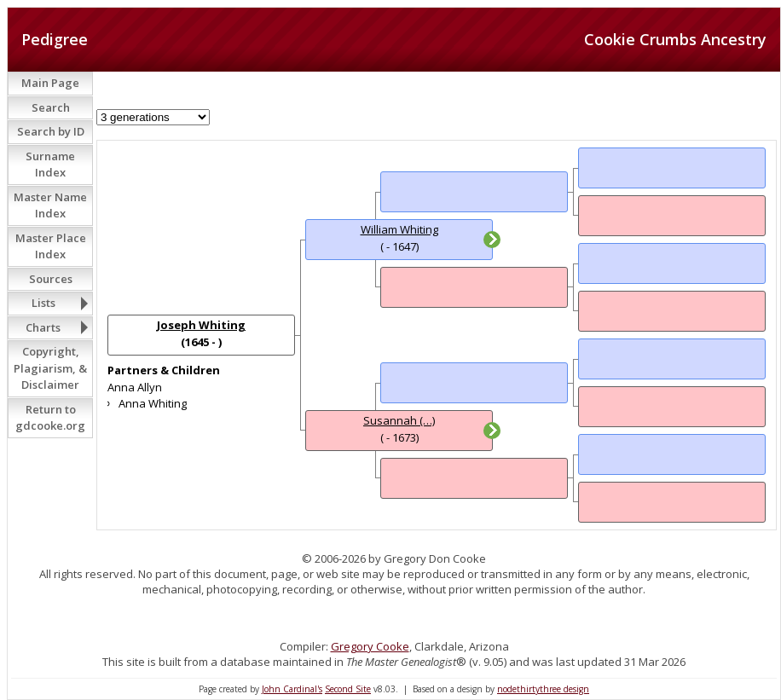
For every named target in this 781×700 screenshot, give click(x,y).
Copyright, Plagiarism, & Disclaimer (50, 368)
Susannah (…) (399, 420)
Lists (43, 303)
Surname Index (50, 165)
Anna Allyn (135, 387)
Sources (51, 279)
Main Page (50, 83)
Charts (43, 327)
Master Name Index (50, 205)
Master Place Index (51, 246)
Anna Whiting (153, 403)
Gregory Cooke (370, 646)
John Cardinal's (292, 689)
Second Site (348, 689)
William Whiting (399, 229)
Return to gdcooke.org (50, 418)
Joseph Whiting (201, 325)
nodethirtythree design (543, 689)
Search (51, 107)
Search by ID (51, 131)
